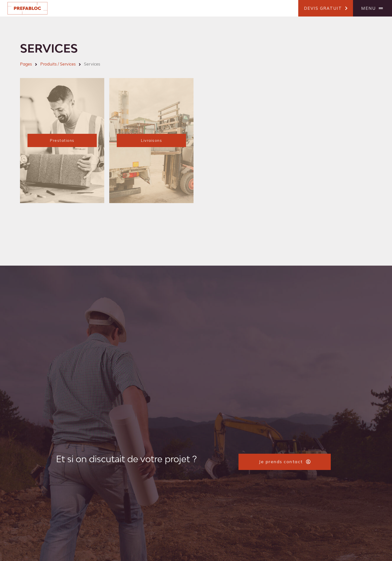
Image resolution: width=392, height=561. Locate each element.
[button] (326, 8)
